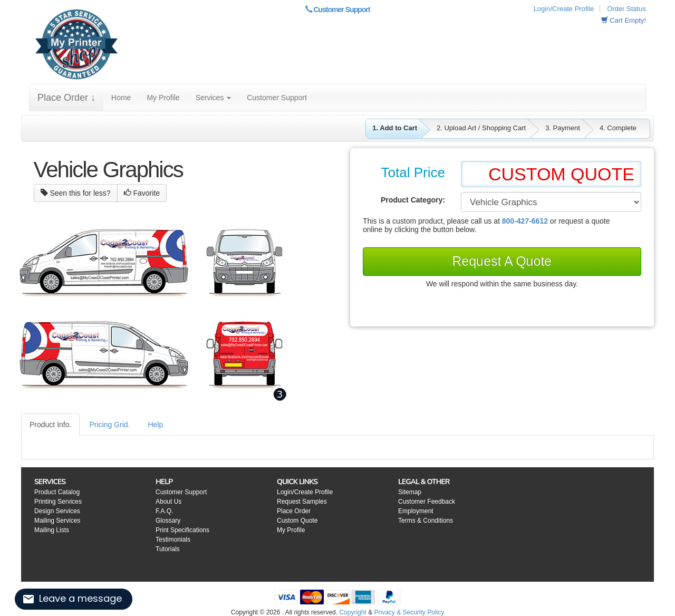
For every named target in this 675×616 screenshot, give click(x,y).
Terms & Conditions (426, 521)
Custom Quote (297, 521)
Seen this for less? (76, 193)
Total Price (413, 172)
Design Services (57, 511)
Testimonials (173, 540)
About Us (168, 502)
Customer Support (338, 9)
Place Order (294, 511)
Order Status (626, 9)
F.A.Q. (164, 511)
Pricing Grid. (109, 425)
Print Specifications (182, 530)
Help (155, 425)
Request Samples (302, 502)
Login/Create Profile (564, 9)
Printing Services (58, 502)
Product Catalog (57, 492)
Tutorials (168, 549)
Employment (416, 511)
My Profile (163, 98)
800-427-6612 (525, 221)
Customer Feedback (427, 502)
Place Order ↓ (66, 98)
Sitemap (410, 492)
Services (214, 98)
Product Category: (413, 200)
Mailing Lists (52, 530)
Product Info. (50, 425)
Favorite (142, 193)
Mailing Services (57, 521)
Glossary (168, 521)
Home (121, 98)
